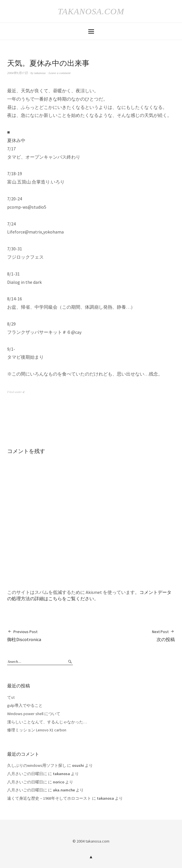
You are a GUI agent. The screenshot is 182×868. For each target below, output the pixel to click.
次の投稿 (163, 635)
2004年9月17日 (17, 73)
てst (11, 697)
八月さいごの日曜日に (27, 774)
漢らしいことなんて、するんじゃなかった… (47, 722)
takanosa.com (91, 11)
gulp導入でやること (25, 705)
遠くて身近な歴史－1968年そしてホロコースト (49, 798)
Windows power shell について (34, 714)
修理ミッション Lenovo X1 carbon (37, 730)
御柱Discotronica (24, 635)
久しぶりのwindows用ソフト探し (37, 765)
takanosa (40, 73)
